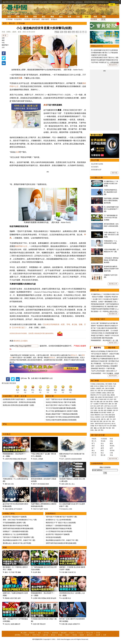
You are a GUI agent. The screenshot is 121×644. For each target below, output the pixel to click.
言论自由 (93, 419)
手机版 (57, 32)
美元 (95, 406)
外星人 (92, 430)
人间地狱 (40, 459)
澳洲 (96, 424)
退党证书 (90, 635)
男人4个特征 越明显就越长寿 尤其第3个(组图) (62, 411)
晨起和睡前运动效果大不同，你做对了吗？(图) (19, 540)
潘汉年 (20, 509)
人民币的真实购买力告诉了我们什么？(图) (105, 57)
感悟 (104, 428)
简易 (111, 439)
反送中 (111, 399)
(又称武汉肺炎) (100, 384)
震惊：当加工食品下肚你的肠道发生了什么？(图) (20, 520)
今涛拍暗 (104, 439)
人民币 (106, 406)
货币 (102, 406)
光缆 (34, 624)
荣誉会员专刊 (97, 46)
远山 (102, 443)
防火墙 (101, 413)
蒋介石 (114, 424)
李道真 (103, 441)
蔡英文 (116, 408)
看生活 (12, 23)
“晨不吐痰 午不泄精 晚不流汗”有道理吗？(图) (18, 537)
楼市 (96, 408)
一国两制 (116, 402)
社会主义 (8, 624)
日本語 (98, 633)
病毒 (92, 386)
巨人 (68, 509)
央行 (113, 404)
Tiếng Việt (90, 633)
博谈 (52, 17)
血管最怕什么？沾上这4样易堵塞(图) (16, 534)
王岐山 (108, 395)
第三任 (74, 572)
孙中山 (109, 424)
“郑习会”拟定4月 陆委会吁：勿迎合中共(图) (105, 354)
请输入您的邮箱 (105, 467)
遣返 (95, 421)
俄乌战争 (24, 459)
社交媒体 (96, 404)
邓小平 (97, 426)
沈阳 (63, 484)
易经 (92, 428)
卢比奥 (114, 384)
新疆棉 (112, 388)
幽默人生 (96, 428)
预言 (16, 598)
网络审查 (97, 415)
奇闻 (95, 17)
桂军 (102, 424)
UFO (97, 395)
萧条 (39, 572)
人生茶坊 (27, 19)
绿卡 (107, 421)
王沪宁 (116, 397)
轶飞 (93, 443)
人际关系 (67, 459)
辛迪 (111, 455)
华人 (105, 419)
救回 (47, 484)
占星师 (7, 459)
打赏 (65, 32)
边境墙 (100, 397)
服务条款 (55, 633)
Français (80, 633)
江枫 (111, 453)
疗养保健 (9, 19)
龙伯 (64, 509)
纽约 (61, 17)
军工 (79, 624)
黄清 (102, 446)
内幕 (105, 399)
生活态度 (73, 459)
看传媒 (75, 635)
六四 (114, 386)
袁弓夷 (106, 391)
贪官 (115, 399)
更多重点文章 (113, 284)
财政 (99, 408)
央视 (102, 419)
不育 (16, 572)
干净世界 (26, 635)
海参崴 (109, 408)
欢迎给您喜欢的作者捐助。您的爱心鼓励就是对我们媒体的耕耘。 (32, 333)
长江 (96, 391)
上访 (113, 413)
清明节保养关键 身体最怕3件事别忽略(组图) (18, 528)
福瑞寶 (82, 635)
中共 (37, 509)
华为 (95, 402)
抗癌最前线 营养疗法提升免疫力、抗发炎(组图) (19, 399)
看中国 (18, 9)
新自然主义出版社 (21, 341)
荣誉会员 (74, 355)
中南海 (101, 399)
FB (100, 404)
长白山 (92, 417)
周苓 (93, 446)
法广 (92, 404)
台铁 (103, 388)
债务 (116, 404)
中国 (34, 509)
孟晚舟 (92, 397)
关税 (96, 397)
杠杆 (92, 406)
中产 (105, 408)
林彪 (100, 426)
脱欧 (110, 404)
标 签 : (5, 35)
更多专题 (114, 173)
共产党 (16, 509)
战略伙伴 (17, 624)
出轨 (12, 484)
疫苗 (99, 391)
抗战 (106, 424)
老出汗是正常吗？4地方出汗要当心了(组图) (61, 405)
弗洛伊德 (93, 395)
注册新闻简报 (97, 464)
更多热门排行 (113, 343)
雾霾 (92, 413)
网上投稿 (24, 633)
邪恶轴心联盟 (16, 459)
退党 (113, 393)
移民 (108, 419)
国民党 (11, 509)
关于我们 (47, 633)
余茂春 (75, 624)
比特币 (98, 406)
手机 (107, 428)
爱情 (6, 484)
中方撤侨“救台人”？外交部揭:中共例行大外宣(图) (111, 184)
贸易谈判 (111, 397)
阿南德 (7, 598)
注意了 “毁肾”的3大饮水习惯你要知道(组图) (61, 399)
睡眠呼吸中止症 (21, 246)
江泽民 (92, 399)
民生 (110, 421)
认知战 (70, 624)
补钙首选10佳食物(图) (53, 537)
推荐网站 (18, 635)
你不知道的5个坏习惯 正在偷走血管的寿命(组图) (63, 417)
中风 (3, 43)
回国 (101, 421)
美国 (35, 17)
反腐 (101, 402)
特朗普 (110, 384)
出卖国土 (93, 388)
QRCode (24, 378)
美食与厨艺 (45, 19)
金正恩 (104, 395)
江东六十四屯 (104, 415)
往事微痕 (99, 393)
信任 (9, 484)
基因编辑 (96, 413)
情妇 (92, 402)
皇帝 (111, 426)
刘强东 (95, 410)
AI (62, 598)
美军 (34, 484)
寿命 (96, 430)
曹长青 (103, 455)
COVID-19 (96, 386)
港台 (44, 17)
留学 (114, 419)
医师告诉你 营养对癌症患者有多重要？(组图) (18, 405)
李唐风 (112, 446)
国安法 (92, 391)
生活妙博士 (18, 19)
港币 (116, 406)
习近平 (106, 386)
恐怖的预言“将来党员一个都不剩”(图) (103, 368)
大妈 (99, 410)
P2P (117, 410)
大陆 (18, 17)
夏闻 (111, 443)
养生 (102, 430)
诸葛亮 (114, 426)
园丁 (93, 448)
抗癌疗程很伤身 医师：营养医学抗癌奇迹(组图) (19, 402)
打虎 (104, 402)
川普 (106, 384)
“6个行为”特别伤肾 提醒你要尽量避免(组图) (61, 408)
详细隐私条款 (114, 2)
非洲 (38, 624)
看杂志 (53, 635)
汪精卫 (7, 509)
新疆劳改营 (112, 417)
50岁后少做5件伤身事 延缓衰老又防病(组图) (61, 420)
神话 (71, 509)
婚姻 (19, 572)
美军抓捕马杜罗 (96, 170)
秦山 (93, 450)
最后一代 (8, 572)
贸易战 (102, 386)
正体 (61, 32)
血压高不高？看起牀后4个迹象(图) (15, 517)
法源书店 (45, 635)
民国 (99, 424)
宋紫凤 (94, 439)
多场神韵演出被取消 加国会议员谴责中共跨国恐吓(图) (111, 269)
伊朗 (11, 459)
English (72, 633)
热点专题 (95, 160)
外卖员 (35, 459)
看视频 (60, 635)
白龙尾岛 (97, 417)
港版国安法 (111, 391)
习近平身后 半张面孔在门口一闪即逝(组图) (105, 62)
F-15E (38, 484)
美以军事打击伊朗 (97, 164)
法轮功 (92, 415)
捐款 (39, 633)
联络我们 (32, 633)
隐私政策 (64, 633)
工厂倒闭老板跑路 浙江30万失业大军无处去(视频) (111, 218)
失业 (69, 598)
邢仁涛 (94, 453)
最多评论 (97, 348)
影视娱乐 (54, 19)
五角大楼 (64, 624)
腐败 (98, 402)
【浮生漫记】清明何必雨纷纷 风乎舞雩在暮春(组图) (111, 260)
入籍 (104, 421)
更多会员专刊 (113, 65)
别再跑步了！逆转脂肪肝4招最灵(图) (16, 531)
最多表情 (112, 348)
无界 (105, 635)
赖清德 (113, 395)
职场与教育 (36, 19)
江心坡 (102, 417)
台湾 (112, 408)
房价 (102, 410)
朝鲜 (66, 572)
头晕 (3, 38)
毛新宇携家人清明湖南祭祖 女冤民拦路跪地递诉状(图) (111, 201)
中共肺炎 (93, 384)
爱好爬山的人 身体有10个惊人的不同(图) (17, 543)
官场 (26, 17)
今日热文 (7, 434)
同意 (112, 5)
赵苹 (111, 448)
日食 (70, 572)
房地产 (92, 408)
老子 (63, 459)
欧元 (109, 406)
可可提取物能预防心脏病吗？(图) (14, 523)
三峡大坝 (107, 388)
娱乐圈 (65, 598)
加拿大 (106, 404)
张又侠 (110, 386)
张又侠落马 (95, 167)
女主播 (98, 419)
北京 (92, 410)
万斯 (103, 397)
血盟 (12, 624)
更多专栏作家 (113, 459)
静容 (102, 450)
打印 (73, 32)
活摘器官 (99, 388)
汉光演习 (93, 393)
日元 (112, 406)
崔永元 (97, 399)
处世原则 (79, 459)
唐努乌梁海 (112, 415)
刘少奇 (104, 426)
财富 (102, 408)
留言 (69, 32)
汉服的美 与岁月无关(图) (99, 55)
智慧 (101, 428)
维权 (105, 413)
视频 (104, 17)
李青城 (112, 450)
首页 (9, 17)
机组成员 (43, 484)
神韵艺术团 (36, 635)
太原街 (66, 484)
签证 (98, 421)
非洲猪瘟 (109, 410)
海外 (114, 421)
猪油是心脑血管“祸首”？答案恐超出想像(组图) (62, 414)
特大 (77, 32)
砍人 (73, 484)
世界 (69, 17)
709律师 (109, 413)
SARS (106, 417)
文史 (78, 17)
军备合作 (43, 624)
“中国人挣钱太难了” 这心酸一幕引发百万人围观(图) (111, 235)
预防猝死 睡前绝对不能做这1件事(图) (16, 526)
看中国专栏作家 (98, 435)
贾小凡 (94, 441)
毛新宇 (41, 509)
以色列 (12, 598)
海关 (92, 421)
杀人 (70, 484)
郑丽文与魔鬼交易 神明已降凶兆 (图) (103, 356)
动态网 (98, 635)
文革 (99, 430)
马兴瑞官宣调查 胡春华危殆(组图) (102, 338)
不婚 (12, 572)
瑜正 (102, 453)
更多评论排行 (113, 376)
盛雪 (102, 448)
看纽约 (67, 635)
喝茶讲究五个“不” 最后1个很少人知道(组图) (61, 523)
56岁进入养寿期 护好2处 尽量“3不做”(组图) (61, 402)
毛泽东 (46, 509)
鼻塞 (3, 40)
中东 (63, 572)
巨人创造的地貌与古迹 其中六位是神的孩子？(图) (111, 209)
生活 (87, 17)
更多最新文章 (113, 314)
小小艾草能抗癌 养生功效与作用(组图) (59, 531)
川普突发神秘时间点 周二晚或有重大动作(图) (110, 192)
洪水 (102, 391)
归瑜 (111, 441)
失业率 (35, 572)
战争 (19, 598)
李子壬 (94, 455)
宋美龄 (92, 426)
